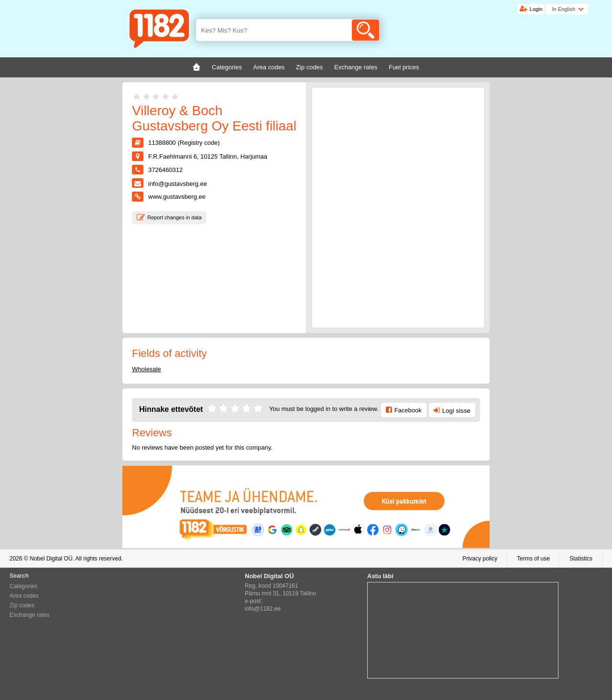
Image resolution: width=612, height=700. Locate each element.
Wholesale (147, 369)
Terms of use (533, 559)
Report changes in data (175, 217)
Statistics (581, 559)
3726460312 (165, 170)
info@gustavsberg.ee (178, 184)
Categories (23, 586)
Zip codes (22, 605)
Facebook (408, 410)
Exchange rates (29, 615)
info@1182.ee (263, 609)
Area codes (24, 596)
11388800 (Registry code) (184, 143)
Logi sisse (456, 411)
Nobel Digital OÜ (51, 559)
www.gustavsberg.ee (177, 197)
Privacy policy (480, 559)
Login (536, 9)
